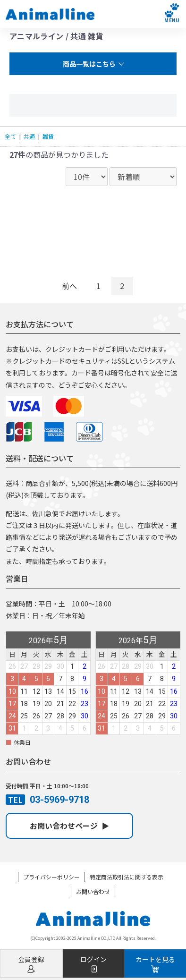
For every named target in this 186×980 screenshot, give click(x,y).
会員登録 (31, 964)
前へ (69, 286)
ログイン (94, 964)
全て (10, 136)
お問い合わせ (93, 891)
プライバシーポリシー (51, 877)
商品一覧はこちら (89, 64)
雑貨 (48, 136)
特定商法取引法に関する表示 (127, 877)
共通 (29, 136)
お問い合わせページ (69, 826)
